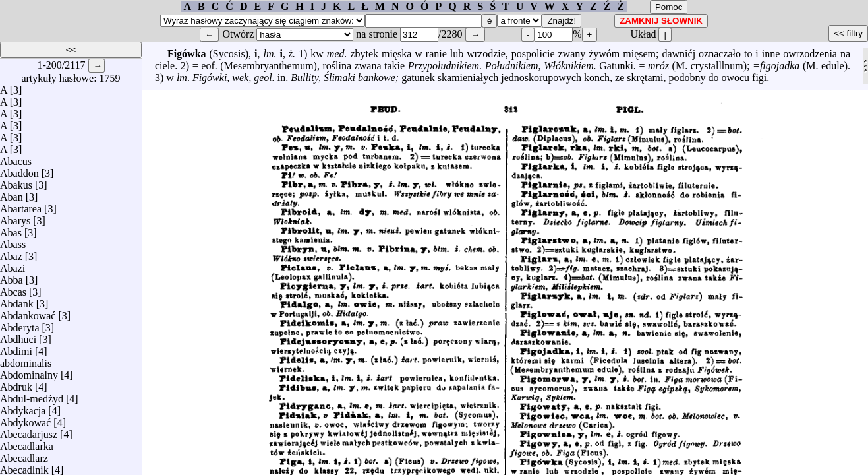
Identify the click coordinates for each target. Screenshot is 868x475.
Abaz (11, 253)
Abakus (16, 182)
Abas (11, 229)
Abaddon (19, 170)
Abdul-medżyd (32, 396)
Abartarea (21, 206)
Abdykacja (23, 407)
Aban (12, 194)
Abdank (17, 301)
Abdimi (16, 348)
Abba (12, 277)
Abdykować (25, 419)
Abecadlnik (24, 467)
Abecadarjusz (29, 431)
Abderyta (20, 324)
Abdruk (16, 384)
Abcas (13, 289)
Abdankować (28, 312)
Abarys (15, 217)
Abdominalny (29, 372)
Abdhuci (18, 336)
